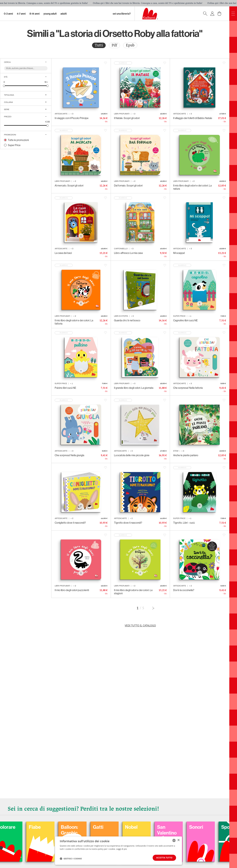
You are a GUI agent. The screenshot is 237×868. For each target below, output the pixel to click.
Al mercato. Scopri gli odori (69, 185)
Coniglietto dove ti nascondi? (70, 523)
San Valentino (198, 830)
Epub (130, 45)
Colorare (37, 827)
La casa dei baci (63, 253)
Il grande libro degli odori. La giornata (134, 388)
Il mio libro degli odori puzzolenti (72, 590)
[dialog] (119, 851)
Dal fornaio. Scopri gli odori (128, 185)
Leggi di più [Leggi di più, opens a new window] (121, 849)
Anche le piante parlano (186, 455)
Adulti (64, 14)
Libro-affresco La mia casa (128, 253)
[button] (71, 859)
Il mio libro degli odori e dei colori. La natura (192, 187)
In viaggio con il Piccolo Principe (72, 118)
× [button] (178, 840)
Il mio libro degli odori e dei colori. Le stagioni (133, 592)
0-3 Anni (8, 14)
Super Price (14, 145)
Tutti (99, 45)
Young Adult (50, 14)
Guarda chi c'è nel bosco (127, 320)
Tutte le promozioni (18, 140)
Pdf (114, 45)
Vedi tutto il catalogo (140, 625)
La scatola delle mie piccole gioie (132, 455)
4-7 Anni (21, 14)
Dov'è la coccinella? (184, 590)
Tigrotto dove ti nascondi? (128, 523)
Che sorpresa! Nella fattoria (188, 388)
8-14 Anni (35, 14)
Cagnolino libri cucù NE (185, 320)
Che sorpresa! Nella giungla (69, 455)
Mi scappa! (179, 253)
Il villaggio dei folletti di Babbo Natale (193, 118)
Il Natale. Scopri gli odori (127, 118)
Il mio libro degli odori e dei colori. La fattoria (74, 322)
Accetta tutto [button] (164, 858)
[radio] (99, 45)
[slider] (4, 86)
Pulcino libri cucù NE (65, 388)
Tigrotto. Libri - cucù (184, 523)
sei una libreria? (122, 14)
